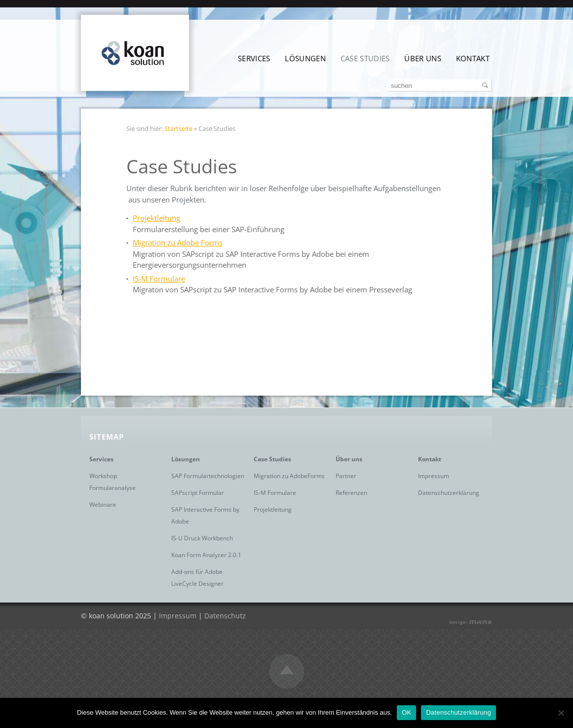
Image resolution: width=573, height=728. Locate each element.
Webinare (103, 505)
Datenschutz (225, 616)
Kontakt (473, 58)
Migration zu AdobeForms (289, 476)
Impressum (434, 476)
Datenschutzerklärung (449, 493)
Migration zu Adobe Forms (178, 243)
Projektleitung (156, 218)
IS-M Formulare (159, 279)
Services (254, 58)
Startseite (178, 128)
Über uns (422, 58)
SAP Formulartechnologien (208, 476)
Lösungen (305, 58)
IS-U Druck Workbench (202, 538)
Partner (346, 476)
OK (406, 712)
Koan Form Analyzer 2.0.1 (206, 555)
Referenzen (351, 493)
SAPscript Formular (198, 493)
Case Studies (365, 58)
